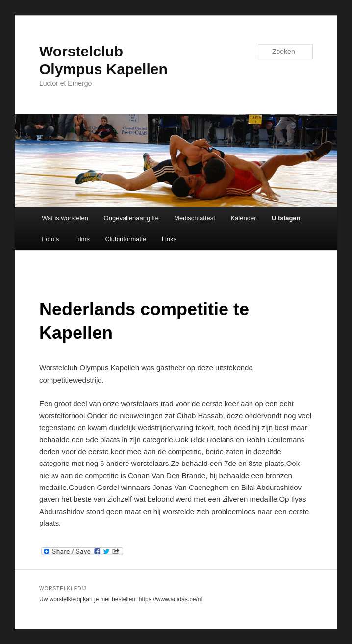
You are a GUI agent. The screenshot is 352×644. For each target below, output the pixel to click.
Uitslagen (286, 218)
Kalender (243, 218)
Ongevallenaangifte (131, 218)
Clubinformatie (126, 239)
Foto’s (50, 239)
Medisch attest (195, 218)
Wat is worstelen (65, 218)
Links (169, 239)
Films (82, 239)
